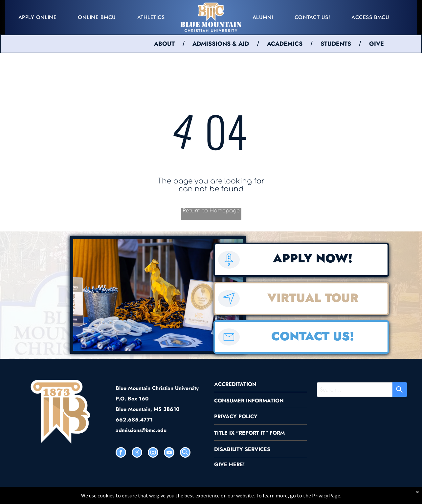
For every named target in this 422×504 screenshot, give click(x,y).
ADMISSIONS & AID (221, 44)
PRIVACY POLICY (236, 416)
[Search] (400, 390)
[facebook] (121, 453)
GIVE (377, 44)
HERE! (237, 464)
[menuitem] (40, 17)
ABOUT (164, 44)
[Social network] (185, 453)
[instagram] (153, 453)
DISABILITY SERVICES (242, 449)
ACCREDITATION (235, 384)
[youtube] (169, 453)
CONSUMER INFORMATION (249, 401)
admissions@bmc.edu (141, 430)
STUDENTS (336, 44)
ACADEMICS (285, 44)
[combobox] (355, 390)
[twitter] (137, 453)
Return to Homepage (211, 211)
